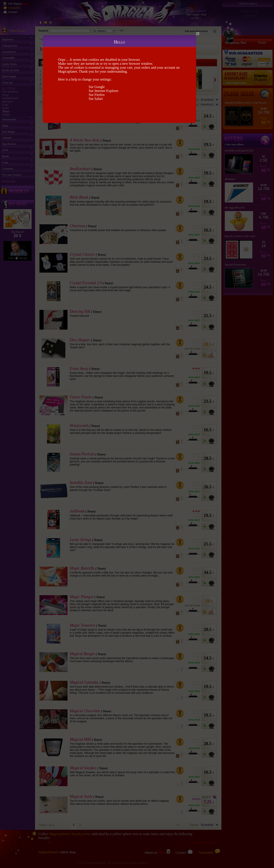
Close (198, 34)
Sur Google (97, 87)
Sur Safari (96, 99)
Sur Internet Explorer (104, 91)
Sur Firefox (97, 95)
